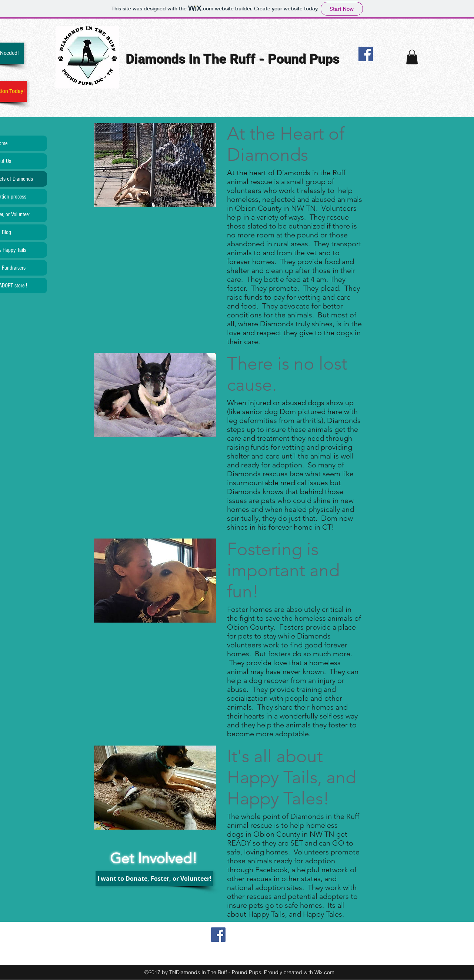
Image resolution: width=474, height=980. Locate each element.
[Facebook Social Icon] (366, 54)
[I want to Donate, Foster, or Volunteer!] (154, 879)
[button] (412, 57)
